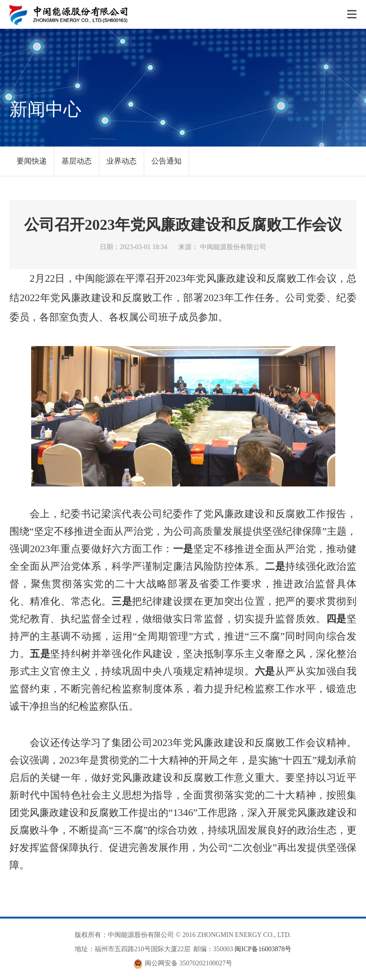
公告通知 (166, 161)
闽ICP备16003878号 (263, 949)
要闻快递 (32, 161)
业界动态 (122, 161)
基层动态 (77, 161)
